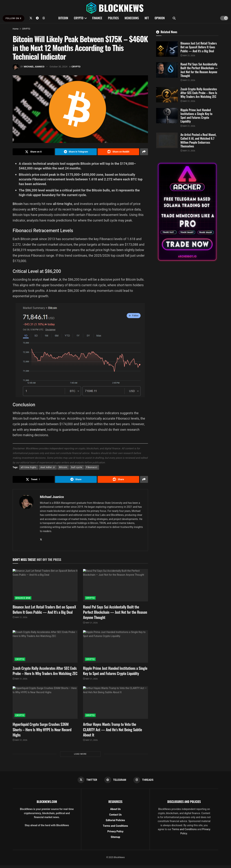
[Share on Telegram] (76, 152)
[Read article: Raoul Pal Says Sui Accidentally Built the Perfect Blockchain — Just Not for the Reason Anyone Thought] (115, 585)
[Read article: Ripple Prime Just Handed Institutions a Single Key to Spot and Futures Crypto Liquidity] (115, 646)
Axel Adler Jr (52, 279)
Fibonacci (92, 467)
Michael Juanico (34, 67)
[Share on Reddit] (118, 152)
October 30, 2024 (59, 67)
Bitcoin (18, 204)
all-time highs (63, 204)
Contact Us (115, 815)
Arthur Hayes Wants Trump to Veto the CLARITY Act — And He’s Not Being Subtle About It (113, 729)
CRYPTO (79, 18)
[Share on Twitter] (33, 152)
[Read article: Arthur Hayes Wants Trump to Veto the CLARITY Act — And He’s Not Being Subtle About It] (115, 703)
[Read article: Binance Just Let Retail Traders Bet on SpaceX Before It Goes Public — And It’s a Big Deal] (45, 585)
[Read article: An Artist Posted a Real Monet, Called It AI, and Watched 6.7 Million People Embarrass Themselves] (167, 140)
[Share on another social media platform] (144, 152)
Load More (80, 754)
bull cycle (77, 467)
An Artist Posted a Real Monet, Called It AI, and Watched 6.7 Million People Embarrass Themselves (198, 140)
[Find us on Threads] (44, 18)
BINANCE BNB (23, 598)
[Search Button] (174, 18)
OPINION (160, 18)
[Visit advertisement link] (187, 212)
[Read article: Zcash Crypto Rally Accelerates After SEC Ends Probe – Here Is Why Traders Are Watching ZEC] (45, 646)
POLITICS (113, 18)
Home (16, 29)
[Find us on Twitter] (31, 18)
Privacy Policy (115, 832)
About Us (115, 809)
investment (38, 430)
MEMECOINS (132, 18)
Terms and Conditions (115, 826)
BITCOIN (63, 18)
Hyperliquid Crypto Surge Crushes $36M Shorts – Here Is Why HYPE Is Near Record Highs (42, 729)
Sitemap (115, 837)
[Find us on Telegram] (37, 18)
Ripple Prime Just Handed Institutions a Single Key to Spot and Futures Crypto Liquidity (115, 671)
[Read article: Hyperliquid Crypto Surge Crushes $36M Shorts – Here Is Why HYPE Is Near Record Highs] (45, 703)
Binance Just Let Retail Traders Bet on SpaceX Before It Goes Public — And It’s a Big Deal (44, 609)
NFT (147, 18)
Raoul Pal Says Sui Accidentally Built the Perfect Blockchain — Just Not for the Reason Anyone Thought (115, 612)
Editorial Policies (115, 820)
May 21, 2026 (20, 617)
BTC (35, 209)
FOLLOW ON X (14, 18)
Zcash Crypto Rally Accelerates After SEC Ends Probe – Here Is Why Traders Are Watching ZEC (45, 671)
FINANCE (97, 18)
